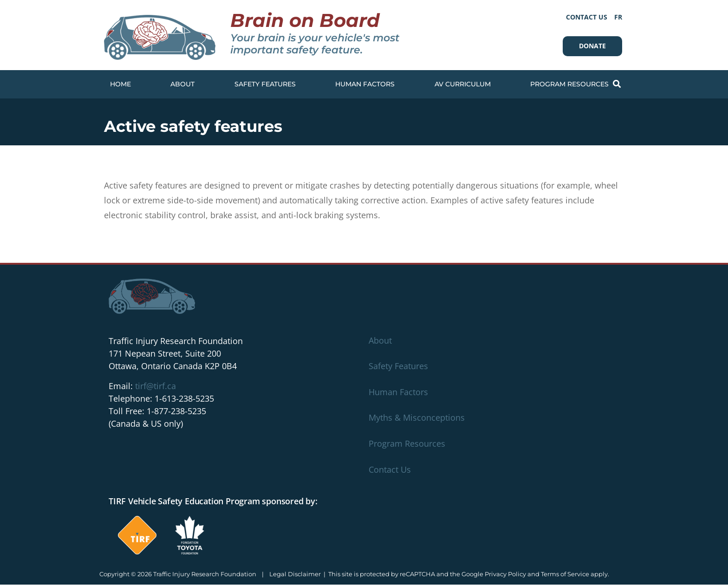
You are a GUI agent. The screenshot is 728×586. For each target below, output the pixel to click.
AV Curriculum (463, 84)
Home (120, 84)
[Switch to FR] (618, 17)
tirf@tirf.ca (156, 387)
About (182, 84)
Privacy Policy (505, 575)
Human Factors (365, 84)
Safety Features (265, 84)
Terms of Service (565, 575)
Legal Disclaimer (295, 575)
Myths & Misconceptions (417, 419)
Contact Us (587, 17)
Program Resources (569, 84)
